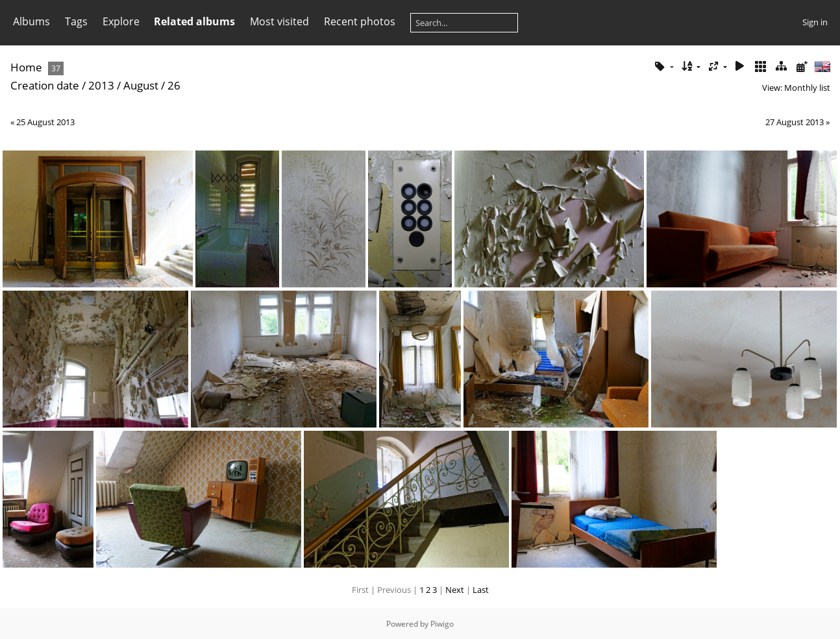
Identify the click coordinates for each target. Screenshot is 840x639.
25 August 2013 (45, 122)
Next (455, 590)
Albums (31, 21)
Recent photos (360, 21)
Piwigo (442, 624)
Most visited (279, 21)
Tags (76, 21)
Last (481, 590)
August (141, 85)
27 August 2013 (795, 122)
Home (26, 67)
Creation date (45, 85)
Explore (121, 21)
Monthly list (807, 88)
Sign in (815, 22)
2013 (101, 85)
